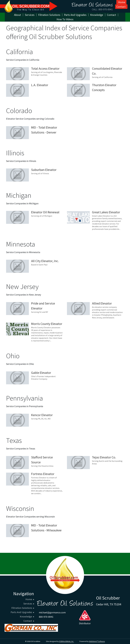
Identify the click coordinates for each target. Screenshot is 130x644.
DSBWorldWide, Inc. (67, 641)
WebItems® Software (97, 641)
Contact (121, 7)
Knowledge (26, 617)
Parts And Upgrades (21, 612)
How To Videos (65, 19)
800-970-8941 (106, 9)
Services (30, 15)
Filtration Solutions (22, 608)
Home (122, 2)
